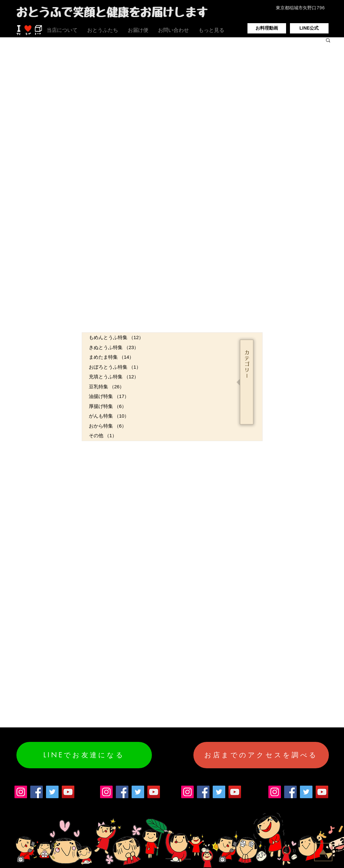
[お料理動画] (267, 28)
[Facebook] (37, 792)
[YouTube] (68, 792)
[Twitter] (52, 792)
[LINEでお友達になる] (84, 755)
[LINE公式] (309, 28)
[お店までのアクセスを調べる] (261, 755)
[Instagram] (21, 792)
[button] (328, 41)
